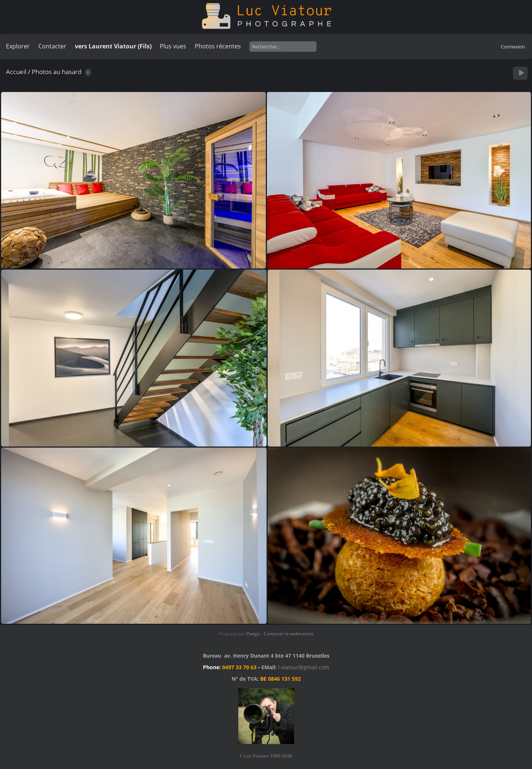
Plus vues (173, 46)
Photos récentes (218, 46)
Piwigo (253, 634)
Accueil (16, 72)
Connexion (513, 47)
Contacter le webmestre (289, 634)
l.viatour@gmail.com (304, 667)
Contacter (52, 46)
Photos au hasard (57, 72)
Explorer (18, 46)
